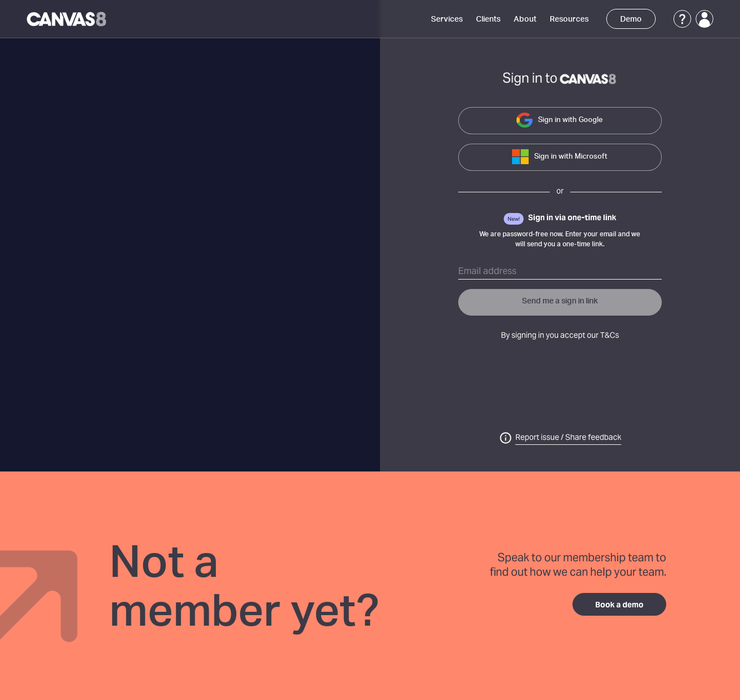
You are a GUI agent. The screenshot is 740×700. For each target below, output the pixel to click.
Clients (488, 19)
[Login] (704, 19)
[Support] (682, 19)
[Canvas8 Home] (67, 19)
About (525, 19)
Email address (487, 272)
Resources (569, 19)
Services (447, 19)
